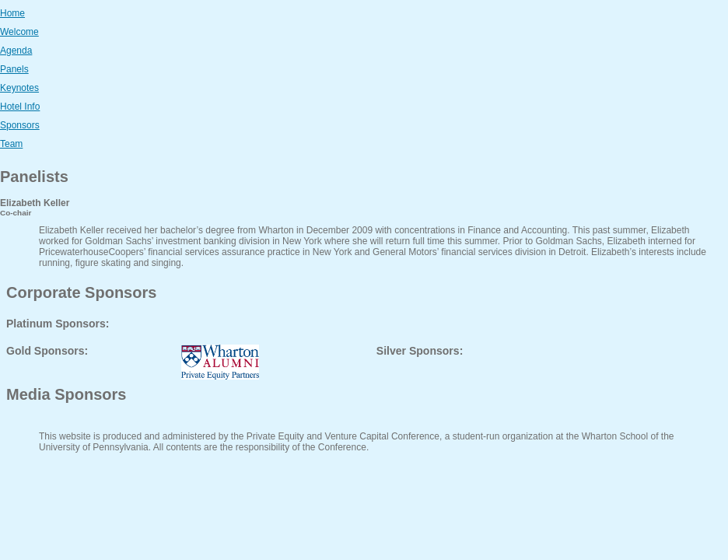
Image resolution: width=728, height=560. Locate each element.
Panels (14, 69)
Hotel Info (20, 107)
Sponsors (20, 125)
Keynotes (19, 88)
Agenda (16, 51)
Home (12, 13)
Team (11, 144)
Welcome (19, 32)
